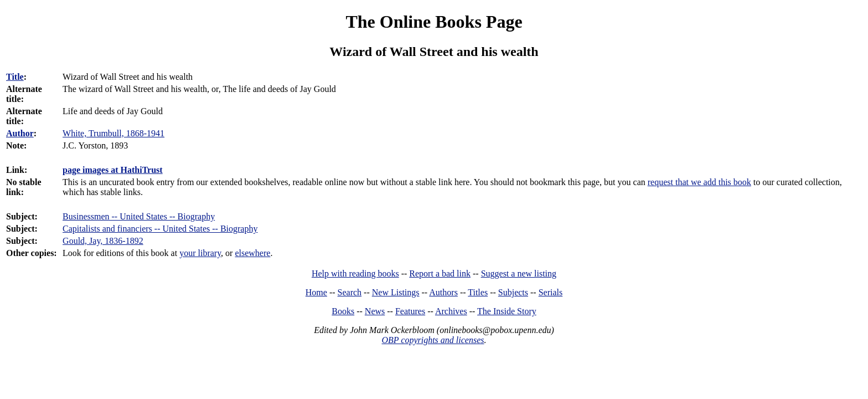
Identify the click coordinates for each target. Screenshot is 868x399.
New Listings (396, 292)
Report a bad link (440, 273)
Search (350, 292)
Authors (443, 292)
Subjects (513, 292)
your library (200, 253)
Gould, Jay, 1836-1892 (103, 241)
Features (410, 311)
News (375, 311)
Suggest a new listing (519, 273)
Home (316, 292)
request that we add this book (699, 182)
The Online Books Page (434, 22)
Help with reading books (355, 273)
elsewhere (252, 253)
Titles (478, 292)
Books (343, 311)
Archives (451, 311)
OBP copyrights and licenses (433, 340)
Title (15, 77)
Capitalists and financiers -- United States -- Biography (160, 229)
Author (20, 133)
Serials (551, 292)
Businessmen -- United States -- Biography (139, 216)
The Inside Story (507, 311)
